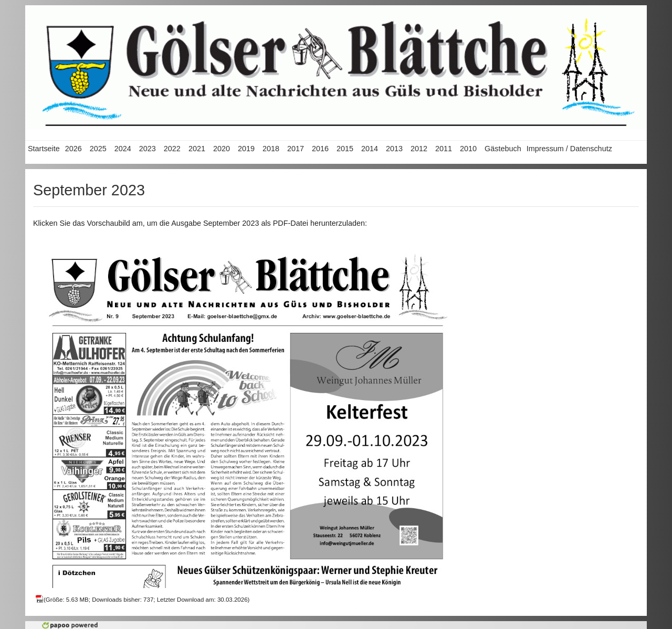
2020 (222, 149)
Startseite (44, 149)
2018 (271, 149)
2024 (123, 149)
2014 (370, 149)
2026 (73, 149)
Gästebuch (503, 149)
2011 (444, 149)
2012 (419, 149)
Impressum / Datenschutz (569, 149)
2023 (148, 149)
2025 (98, 149)
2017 (296, 149)
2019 (246, 149)
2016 (320, 149)
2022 (172, 149)
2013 (394, 149)
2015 (345, 149)
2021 (197, 149)
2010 (468, 149)
